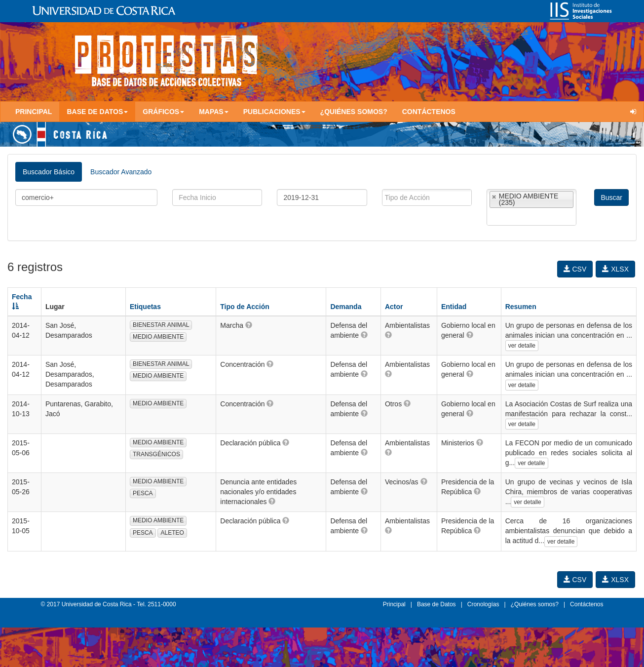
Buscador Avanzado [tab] (121, 172)
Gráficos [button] (163, 112)
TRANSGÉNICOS (156, 454)
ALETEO (172, 533)
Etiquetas (145, 307)
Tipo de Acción (245, 307)
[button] (249, 325)
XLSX (615, 269)
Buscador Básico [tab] (49, 172)
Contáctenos (429, 112)
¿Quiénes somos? (354, 112)
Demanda (346, 307)
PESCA (143, 493)
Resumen (521, 307)
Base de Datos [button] (97, 112)
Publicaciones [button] (274, 112)
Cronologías (483, 604)
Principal (34, 112)
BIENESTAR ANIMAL (161, 325)
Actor (394, 307)
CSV (575, 269)
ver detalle (522, 346)
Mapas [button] (214, 112)
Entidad (454, 307)
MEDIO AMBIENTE (158, 337)
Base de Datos (436, 604)
